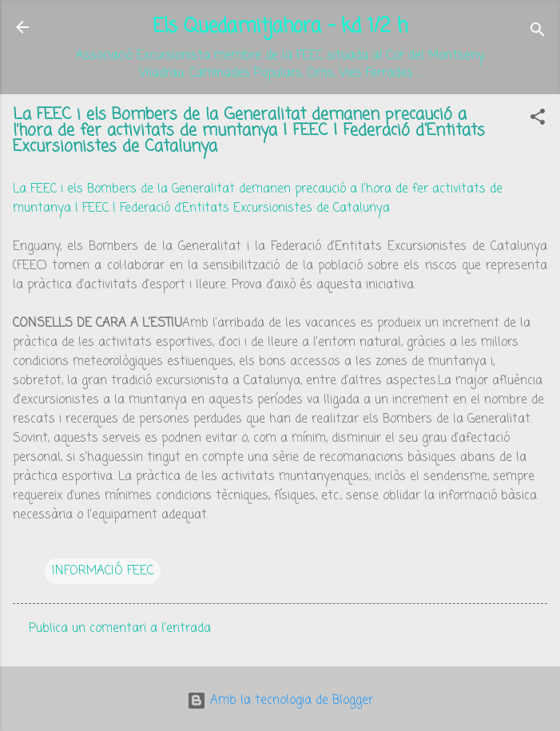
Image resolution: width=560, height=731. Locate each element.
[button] (538, 120)
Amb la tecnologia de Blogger (280, 701)
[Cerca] (538, 32)
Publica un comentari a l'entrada (120, 629)
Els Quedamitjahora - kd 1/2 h (280, 27)
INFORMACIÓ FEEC (103, 571)
